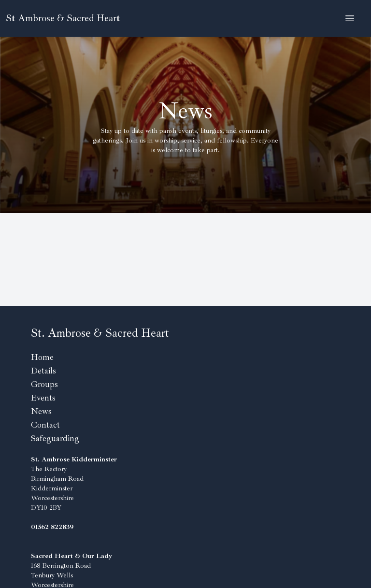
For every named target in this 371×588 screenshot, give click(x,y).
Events (43, 398)
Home (42, 357)
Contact (45, 425)
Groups (44, 384)
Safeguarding (55, 438)
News (41, 411)
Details (43, 371)
